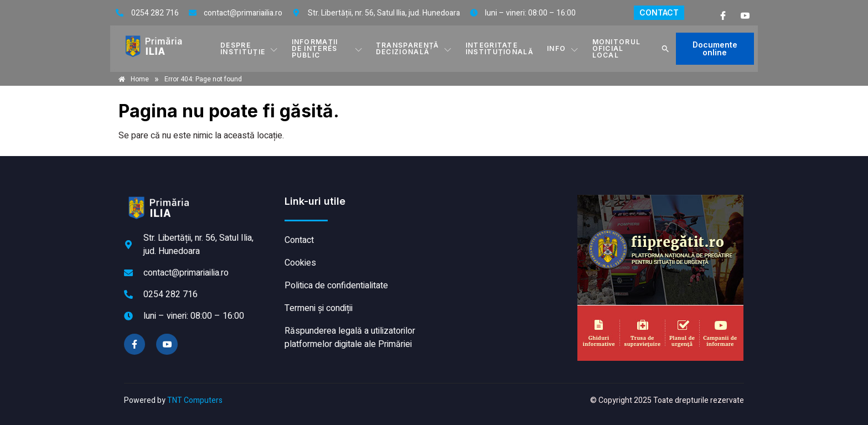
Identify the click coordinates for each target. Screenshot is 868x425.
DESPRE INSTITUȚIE (249, 48)
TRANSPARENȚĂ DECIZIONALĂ (414, 48)
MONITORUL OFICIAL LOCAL (617, 48)
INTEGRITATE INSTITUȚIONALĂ (500, 48)
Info (563, 49)
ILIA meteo (503, 236)
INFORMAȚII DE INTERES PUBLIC (327, 48)
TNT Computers (195, 400)
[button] (665, 49)
